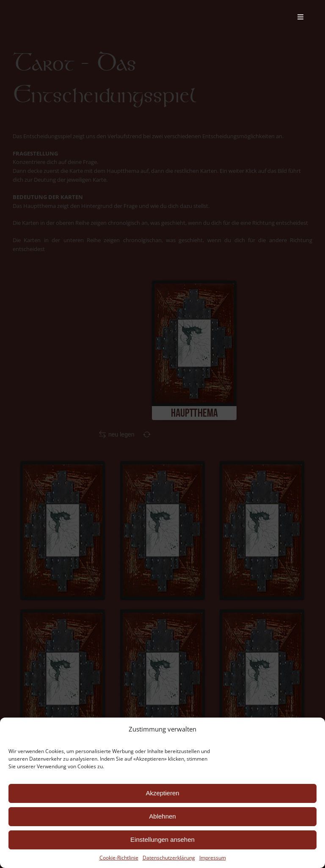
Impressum (212, 857)
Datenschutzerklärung (168, 857)
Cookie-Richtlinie (118, 858)
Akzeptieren (161, 793)
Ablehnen (162, 816)
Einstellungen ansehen (162, 840)
